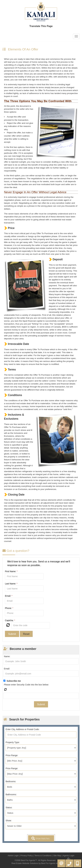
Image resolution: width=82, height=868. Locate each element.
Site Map (57, 856)
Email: (9, 596)
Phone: (9, 608)
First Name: (11, 571)
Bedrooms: (11, 781)
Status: (9, 807)
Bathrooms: (11, 794)
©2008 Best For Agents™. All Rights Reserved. (35, 860)
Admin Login (13, 856)
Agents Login (68, 856)
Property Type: (13, 742)
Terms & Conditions (43, 856)
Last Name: (11, 584)
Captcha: (10, 620)
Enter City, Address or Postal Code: (22, 729)
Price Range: (12, 755)
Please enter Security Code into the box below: (26, 685)
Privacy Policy (27, 856)
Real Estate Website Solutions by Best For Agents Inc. (35, 863)
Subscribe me (14, 681)
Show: (9, 821)
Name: (7, 656)
